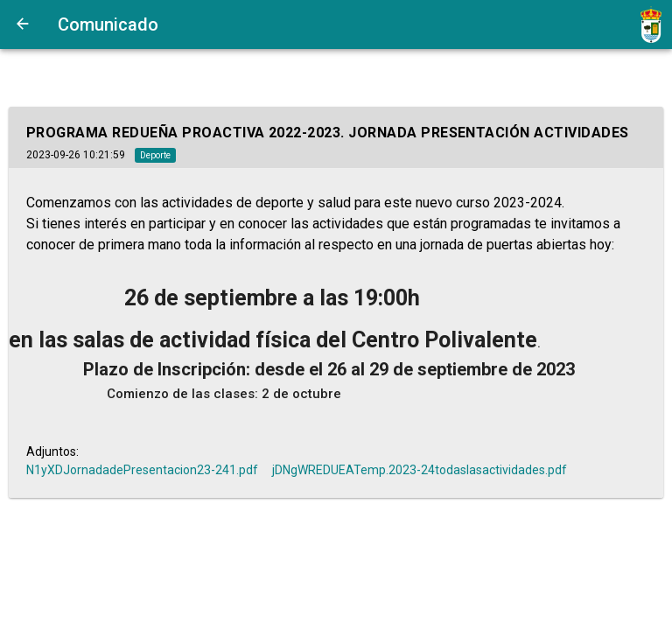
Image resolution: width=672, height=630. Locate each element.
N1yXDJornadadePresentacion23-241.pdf (142, 470)
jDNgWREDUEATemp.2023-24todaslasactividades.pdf (420, 470)
